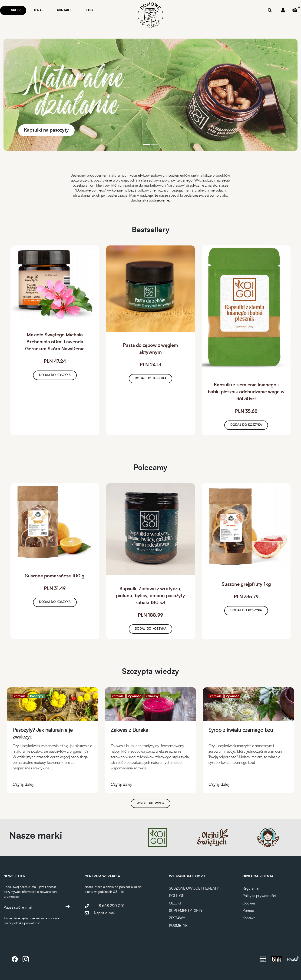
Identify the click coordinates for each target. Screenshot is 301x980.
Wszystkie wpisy (150, 803)
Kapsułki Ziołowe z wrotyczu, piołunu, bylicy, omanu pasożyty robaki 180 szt (150, 596)
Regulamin (251, 888)
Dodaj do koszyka (55, 375)
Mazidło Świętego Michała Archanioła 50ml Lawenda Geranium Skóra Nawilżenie (55, 342)
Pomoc (248, 911)
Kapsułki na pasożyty (46, 130)
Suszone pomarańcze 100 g (55, 576)
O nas (39, 10)
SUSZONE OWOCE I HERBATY (194, 888)
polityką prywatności (27, 923)
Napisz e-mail (105, 913)
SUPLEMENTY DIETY (186, 911)
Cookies (249, 903)
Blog (89, 10)
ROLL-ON (177, 896)
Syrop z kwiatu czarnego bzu (241, 730)
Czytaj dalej (23, 785)
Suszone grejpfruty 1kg (246, 584)
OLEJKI (175, 903)
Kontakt (64, 10)
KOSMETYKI (179, 926)
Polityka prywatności (259, 896)
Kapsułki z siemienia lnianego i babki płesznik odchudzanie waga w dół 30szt (246, 392)
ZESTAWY (177, 918)
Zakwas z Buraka (129, 730)
